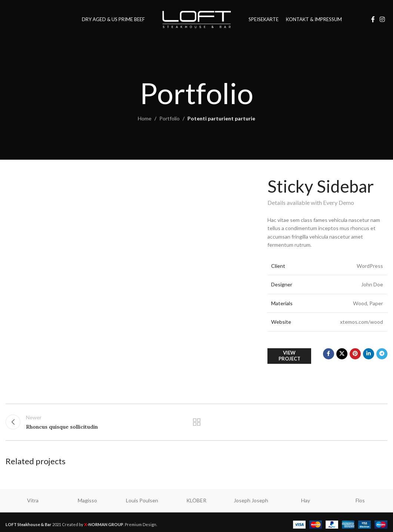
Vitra (33, 500)
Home (145, 118)
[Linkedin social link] (369, 354)
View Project (289, 356)
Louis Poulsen (142, 500)
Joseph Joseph (251, 500)
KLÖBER (196, 500)
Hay (306, 500)
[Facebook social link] (373, 19)
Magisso (87, 500)
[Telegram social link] (382, 354)
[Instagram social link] (382, 19)
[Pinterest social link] (355, 354)
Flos (360, 500)
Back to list (196, 422)
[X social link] (342, 354)
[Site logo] (197, 19)
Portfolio (169, 118)
